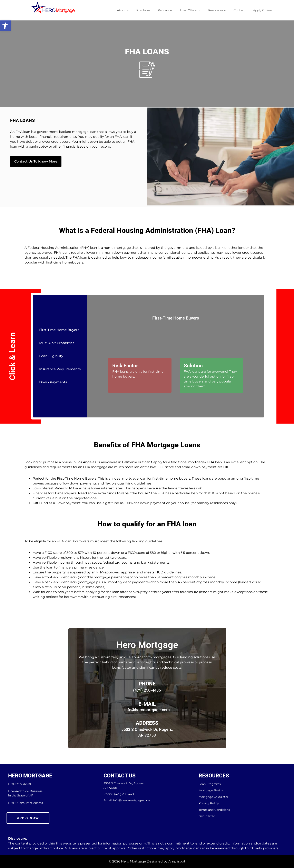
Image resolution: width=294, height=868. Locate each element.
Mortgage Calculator (214, 797)
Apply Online (262, 10)
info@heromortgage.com (147, 710)
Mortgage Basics (211, 790)
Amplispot (177, 861)
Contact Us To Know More (36, 161)
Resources (216, 10)
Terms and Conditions (214, 810)
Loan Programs (210, 784)
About (121, 10)
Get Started (207, 816)
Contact (239, 10)
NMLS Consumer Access (26, 803)
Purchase (143, 10)
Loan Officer (189, 10)
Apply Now (28, 818)
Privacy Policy (209, 803)
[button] (5, 26)
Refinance (165, 10)
